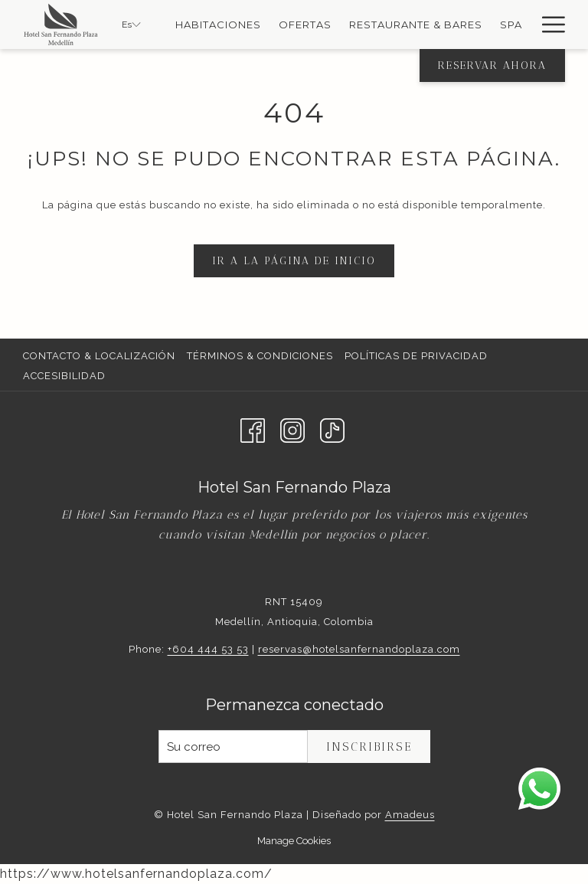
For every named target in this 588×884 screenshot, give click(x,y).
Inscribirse (369, 747)
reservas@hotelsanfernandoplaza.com (359, 649)
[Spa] (511, 25)
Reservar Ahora (492, 65)
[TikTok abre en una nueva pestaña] (332, 429)
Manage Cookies (294, 841)
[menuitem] (101, 356)
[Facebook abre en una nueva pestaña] (253, 429)
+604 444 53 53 (208, 649)
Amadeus (410, 815)
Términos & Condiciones (260, 356)
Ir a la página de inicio (294, 261)
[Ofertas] (305, 25)
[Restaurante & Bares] (416, 25)
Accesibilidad (64, 376)
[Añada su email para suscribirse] (233, 746)
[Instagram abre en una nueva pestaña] (292, 429)
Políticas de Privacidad (416, 356)
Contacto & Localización (99, 356)
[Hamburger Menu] (548, 25)
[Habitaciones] (219, 25)
